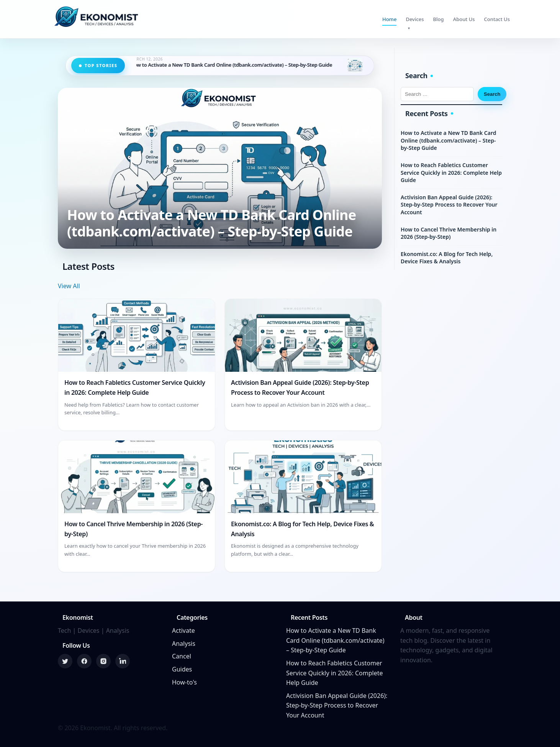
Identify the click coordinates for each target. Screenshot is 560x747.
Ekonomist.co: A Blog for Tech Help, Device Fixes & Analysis (447, 258)
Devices (415, 19)
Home (389, 19)
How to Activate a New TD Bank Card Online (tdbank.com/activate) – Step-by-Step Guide (239, 65)
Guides (182, 669)
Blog (439, 19)
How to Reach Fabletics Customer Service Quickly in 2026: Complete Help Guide (451, 172)
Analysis (184, 644)
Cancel (182, 656)
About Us (464, 19)
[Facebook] (84, 661)
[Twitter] (65, 661)
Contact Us (497, 19)
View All (69, 286)
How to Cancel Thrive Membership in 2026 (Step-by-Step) (449, 233)
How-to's (184, 682)
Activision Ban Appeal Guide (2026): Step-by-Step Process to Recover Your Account (449, 205)
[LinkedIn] (123, 661)
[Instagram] (103, 661)
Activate (183, 630)
